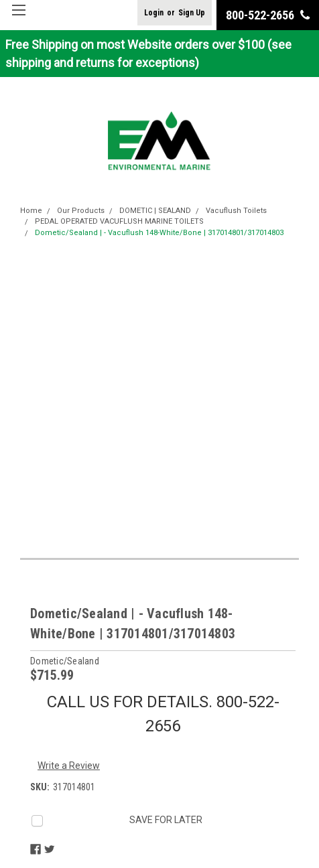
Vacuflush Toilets (236, 211)
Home (31, 211)
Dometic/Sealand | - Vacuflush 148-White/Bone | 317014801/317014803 (159, 233)
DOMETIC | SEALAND (155, 211)
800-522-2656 (268, 15)
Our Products (81, 211)
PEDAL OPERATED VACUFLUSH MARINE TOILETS (119, 221)
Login (154, 13)
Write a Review (69, 766)
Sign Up (192, 13)
